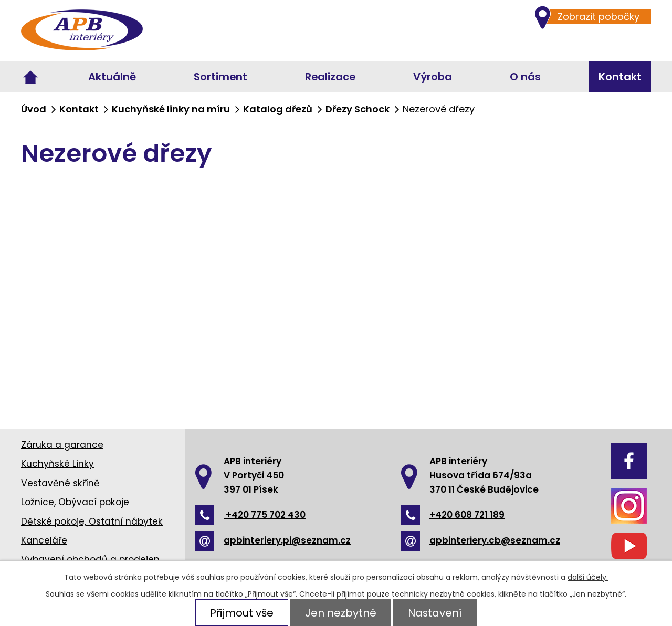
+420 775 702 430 (250, 515)
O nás (525, 77)
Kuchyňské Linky (57, 464)
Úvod (30, 77)
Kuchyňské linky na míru (171, 109)
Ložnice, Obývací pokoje (75, 502)
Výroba (433, 77)
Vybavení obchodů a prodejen (90, 559)
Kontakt (620, 77)
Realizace (330, 77)
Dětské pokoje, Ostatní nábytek (92, 521)
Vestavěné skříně (60, 483)
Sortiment (220, 77)
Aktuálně (112, 77)
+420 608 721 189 (453, 515)
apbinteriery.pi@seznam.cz (273, 540)
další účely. (588, 577)
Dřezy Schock (358, 109)
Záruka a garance (62, 445)
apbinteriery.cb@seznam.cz (481, 540)
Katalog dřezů (278, 109)
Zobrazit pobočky (593, 17)
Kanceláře (44, 540)
